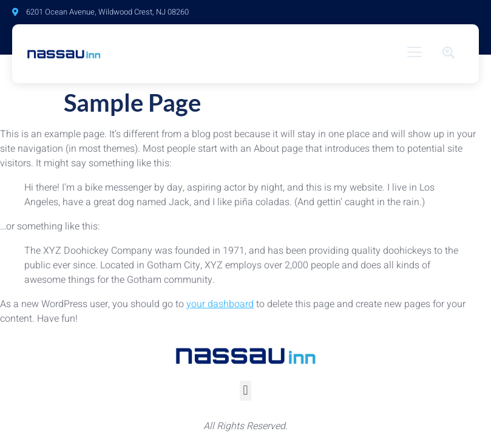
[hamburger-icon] (415, 53)
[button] (246, 391)
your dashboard (220, 304)
